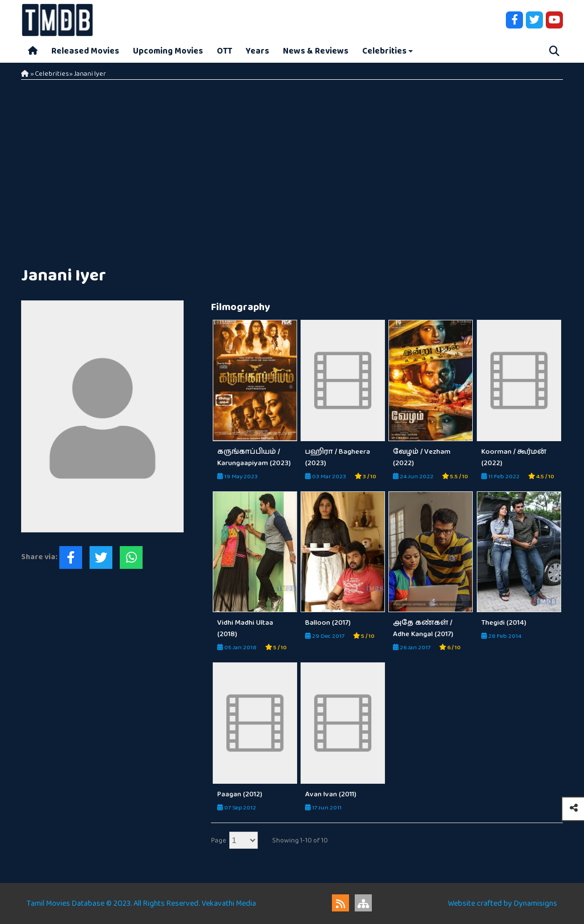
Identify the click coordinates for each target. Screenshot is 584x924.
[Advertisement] (292, 171)
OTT (224, 51)
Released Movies (85, 51)
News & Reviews (316, 51)
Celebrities (384, 51)
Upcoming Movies (168, 51)
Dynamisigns (536, 903)
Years (257, 51)
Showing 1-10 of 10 (300, 840)
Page (219, 840)
